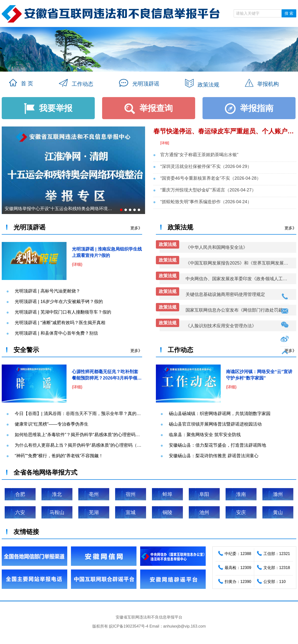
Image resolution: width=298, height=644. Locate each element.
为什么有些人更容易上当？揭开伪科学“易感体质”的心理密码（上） (80, 445)
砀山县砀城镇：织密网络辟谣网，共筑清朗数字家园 (220, 414)
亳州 (94, 494)
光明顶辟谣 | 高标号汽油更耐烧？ (47, 291)
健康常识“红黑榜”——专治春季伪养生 (52, 424)
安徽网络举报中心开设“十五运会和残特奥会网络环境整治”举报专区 (60, 209)
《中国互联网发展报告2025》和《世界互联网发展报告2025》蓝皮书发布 (237, 263)
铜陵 (167, 512)
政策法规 (202, 84)
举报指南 (249, 108)
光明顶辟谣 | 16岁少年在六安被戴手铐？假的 (59, 302)
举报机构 (262, 83)
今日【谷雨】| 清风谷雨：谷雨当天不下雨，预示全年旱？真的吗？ (80, 414)
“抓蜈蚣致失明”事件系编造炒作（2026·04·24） (206, 202)
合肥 (20, 494)
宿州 (131, 494)
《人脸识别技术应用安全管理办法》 (221, 326)
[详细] (165, 143)
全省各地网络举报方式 (45, 472)
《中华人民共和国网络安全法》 (217, 247)
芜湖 (94, 512)
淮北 (57, 494)
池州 (204, 512)
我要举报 (48, 108)
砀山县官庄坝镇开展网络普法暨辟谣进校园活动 (215, 424)
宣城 (131, 512)
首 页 (21, 83)
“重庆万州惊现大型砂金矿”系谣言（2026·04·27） (208, 190)
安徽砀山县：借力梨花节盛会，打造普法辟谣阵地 (217, 445)
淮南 (241, 494)
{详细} (77, 264)
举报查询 (149, 108)
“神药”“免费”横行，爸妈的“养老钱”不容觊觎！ (59, 456)
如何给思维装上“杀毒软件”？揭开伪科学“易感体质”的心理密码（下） (82, 435)
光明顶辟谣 (139, 83)
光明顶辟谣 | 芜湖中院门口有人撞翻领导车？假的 (63, 312)
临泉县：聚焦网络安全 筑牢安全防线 (205, 435)
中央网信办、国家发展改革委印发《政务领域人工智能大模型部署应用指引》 (237, 279)
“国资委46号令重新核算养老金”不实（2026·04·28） (211, 178)
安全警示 (26, 350)
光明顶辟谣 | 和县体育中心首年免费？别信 (56, 333)
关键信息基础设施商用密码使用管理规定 (225, 294)
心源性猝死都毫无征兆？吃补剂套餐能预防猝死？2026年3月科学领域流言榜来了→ (107, 378)
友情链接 (26, 532)
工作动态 (76, 83)
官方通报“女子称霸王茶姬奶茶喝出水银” (199, 155)
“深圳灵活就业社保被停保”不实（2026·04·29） (206, 166)
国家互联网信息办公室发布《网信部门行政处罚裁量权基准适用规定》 (237, 310)
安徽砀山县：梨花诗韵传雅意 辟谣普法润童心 (214, 456)
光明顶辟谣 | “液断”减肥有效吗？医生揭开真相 (60, 323)
